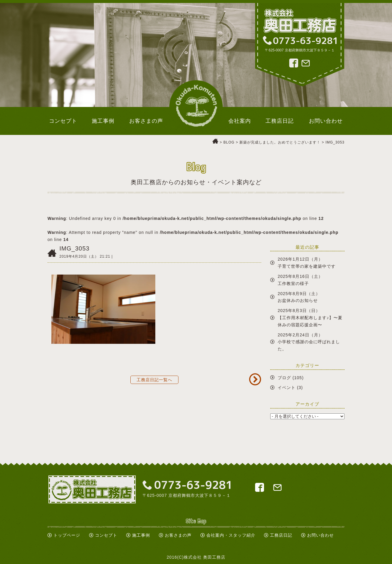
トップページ (67, 535)
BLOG (229, 142)
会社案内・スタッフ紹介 (231, 535)
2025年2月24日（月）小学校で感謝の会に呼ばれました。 (309, 342)
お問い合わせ (320, 535)
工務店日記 (281, 535)
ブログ (284, 378)
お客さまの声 (178, 535)
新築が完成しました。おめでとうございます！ (280, 142)
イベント (287, 387)
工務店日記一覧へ (154, 380)
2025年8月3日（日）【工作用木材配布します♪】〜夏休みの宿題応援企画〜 (310, 318)
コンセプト (106, 535)
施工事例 (141, 535)
